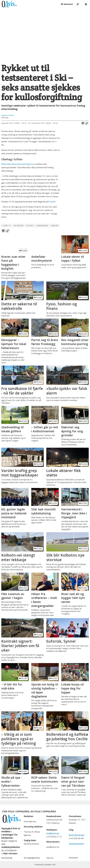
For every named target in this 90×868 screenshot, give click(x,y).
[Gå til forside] (9, 4)
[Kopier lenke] (87, 123)
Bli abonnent (67, 4)
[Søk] (78, 4)
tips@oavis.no (53, 833)
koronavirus (42, 226)
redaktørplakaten (11, 847)
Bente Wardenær (77, 835)
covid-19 (6, 226)
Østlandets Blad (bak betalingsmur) (18, 164)
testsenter (18, 226)
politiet (30, 226)
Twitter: (53, 202)
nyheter (55, 226)
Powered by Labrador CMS (45, 865)
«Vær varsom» (10, 853)
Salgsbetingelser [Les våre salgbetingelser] (76, 844)
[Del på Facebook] (83, 123)
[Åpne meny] (86, 4)
